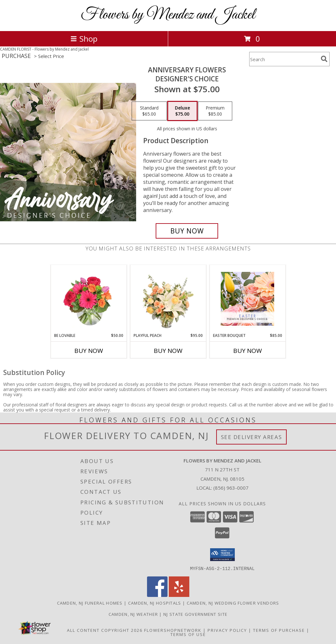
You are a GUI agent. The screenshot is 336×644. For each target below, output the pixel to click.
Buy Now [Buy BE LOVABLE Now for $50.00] (89, 351)
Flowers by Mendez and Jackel (168, 15)
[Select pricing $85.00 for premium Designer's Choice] (215, 111)
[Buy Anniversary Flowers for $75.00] (187, 231)
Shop (84, 39)
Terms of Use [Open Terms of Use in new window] (188, 634)
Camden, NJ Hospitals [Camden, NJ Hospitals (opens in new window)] (155, 603)
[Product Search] (284, 59)
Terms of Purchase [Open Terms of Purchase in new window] (279, 630)
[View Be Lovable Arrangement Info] (89, 299)
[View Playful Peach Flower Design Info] (168, 299)
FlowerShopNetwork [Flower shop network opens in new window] (173, 630)
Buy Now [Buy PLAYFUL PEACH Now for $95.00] (168, 351)
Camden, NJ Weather (133, 614)
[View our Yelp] (179, 595)
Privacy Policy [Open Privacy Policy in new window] (227, 630)
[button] (222, 555)
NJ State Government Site (195, 614)
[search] (324, 59)
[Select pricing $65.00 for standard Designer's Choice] (149, 111)
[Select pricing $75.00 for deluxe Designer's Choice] (182, 111)
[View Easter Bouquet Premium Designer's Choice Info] (247, 299)
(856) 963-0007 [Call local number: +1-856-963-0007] (231, 488)
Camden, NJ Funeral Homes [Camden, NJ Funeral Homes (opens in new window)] (90, 603)
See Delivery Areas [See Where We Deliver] (252, 437)
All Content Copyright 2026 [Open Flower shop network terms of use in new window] (105, 630)
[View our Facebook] (157, 595)
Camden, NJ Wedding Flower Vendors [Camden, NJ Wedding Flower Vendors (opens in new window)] (233, 603)
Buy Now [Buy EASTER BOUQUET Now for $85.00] (248, 351)
